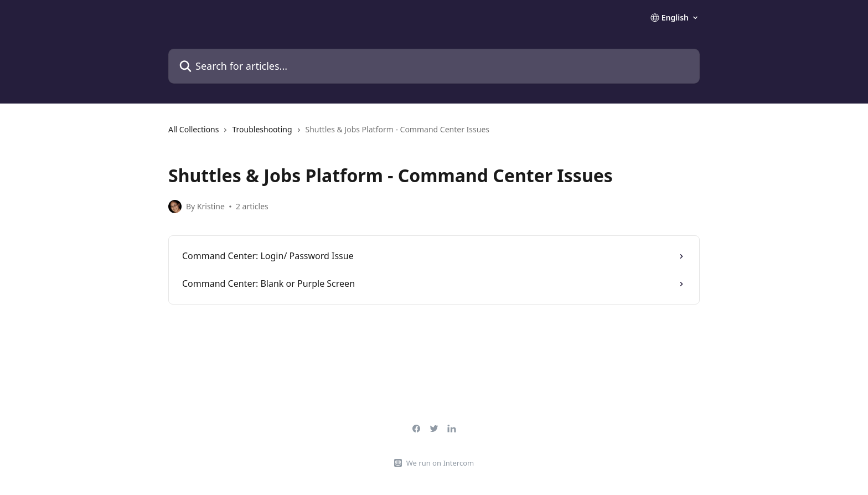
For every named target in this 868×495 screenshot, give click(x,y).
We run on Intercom (440, 463)
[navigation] (434, 134)
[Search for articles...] (434, 66)
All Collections (193, 129)
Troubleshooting (262, 129)
